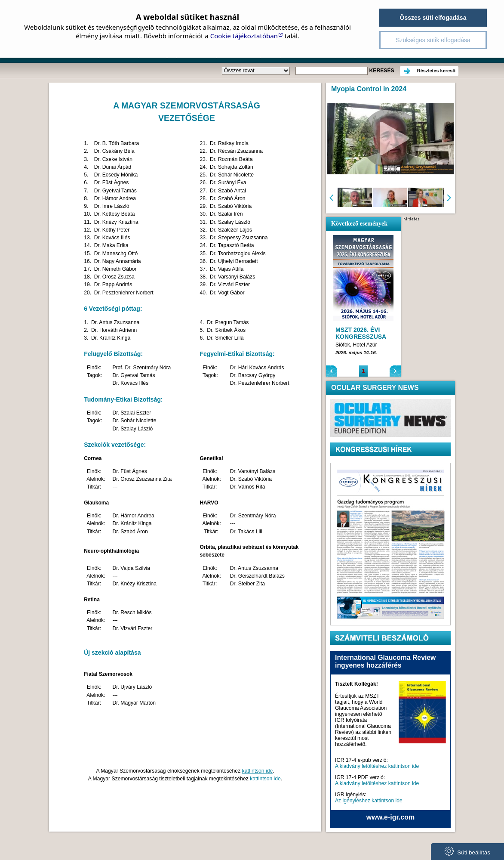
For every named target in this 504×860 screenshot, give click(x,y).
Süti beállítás (467, 851)
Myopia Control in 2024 (369, 89)
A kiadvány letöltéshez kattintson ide (377, 766)
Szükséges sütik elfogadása (433, 40)
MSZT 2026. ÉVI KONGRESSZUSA (361, 333)
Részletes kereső (436, 71)
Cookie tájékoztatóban (244, 36)
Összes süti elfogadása (433, 18)
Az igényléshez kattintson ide (369, 801)
